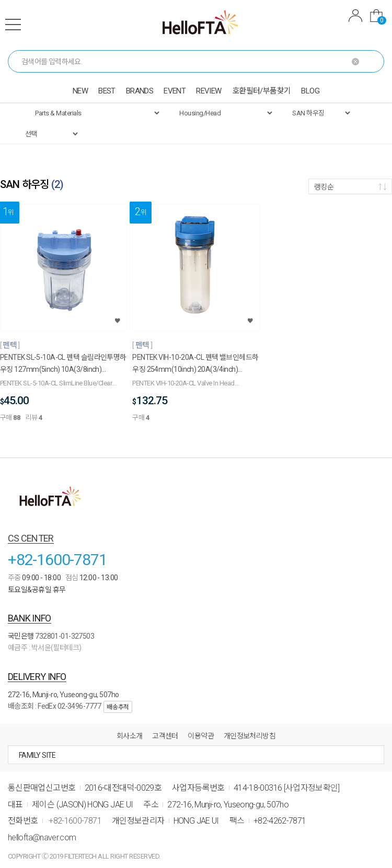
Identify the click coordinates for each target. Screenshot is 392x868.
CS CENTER (31, 538)
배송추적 (118, 707)
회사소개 (130, 736)
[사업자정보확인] (312, 788)
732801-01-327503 (65, 636)
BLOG (310, 91)
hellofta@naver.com (42, 837)
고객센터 (165, 736)
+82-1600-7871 (57, 560)
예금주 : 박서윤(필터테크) (45, 648)
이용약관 (201, 736)
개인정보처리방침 (250, 736)
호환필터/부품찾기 (262, 91)
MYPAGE (355, 16)
